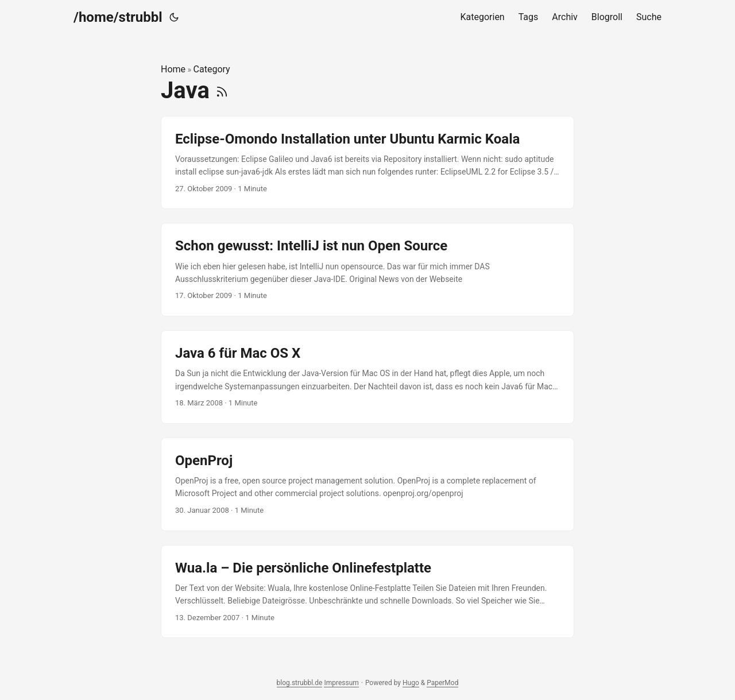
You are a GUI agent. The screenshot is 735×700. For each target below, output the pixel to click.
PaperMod (442, 683)
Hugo (411, 683)
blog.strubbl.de (300, 683)
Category (212, 69)
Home (173, 69)
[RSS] (222, 90)
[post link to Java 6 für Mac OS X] (367, 377)
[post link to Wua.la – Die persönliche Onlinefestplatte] (367, 592)
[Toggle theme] (174, 17)
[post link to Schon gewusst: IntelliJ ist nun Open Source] (367, 270)
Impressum (341, 683)
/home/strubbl (118, 17)
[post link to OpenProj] (367, 484)
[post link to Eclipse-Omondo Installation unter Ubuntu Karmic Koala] (367, 163)
